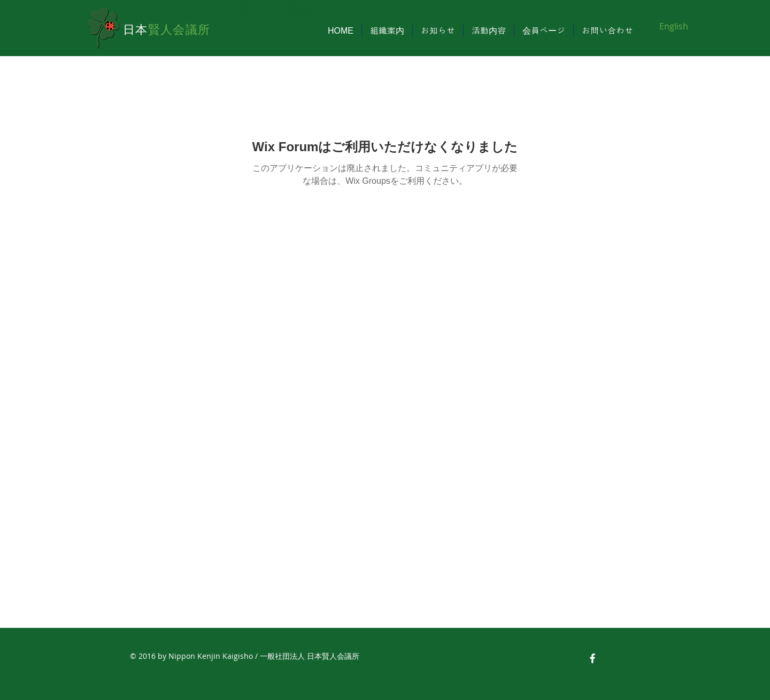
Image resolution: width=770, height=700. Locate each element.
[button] (387, 31)
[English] (673, 26)
